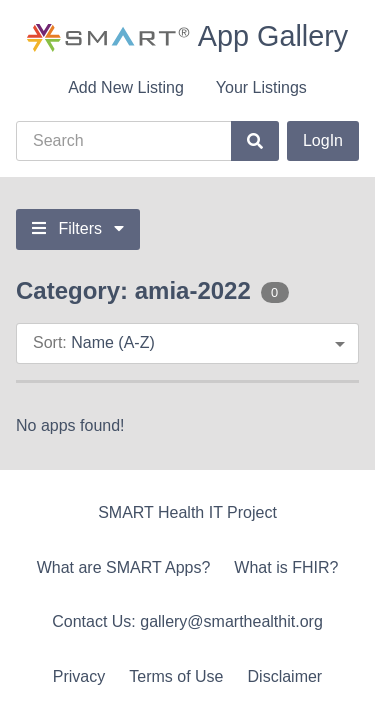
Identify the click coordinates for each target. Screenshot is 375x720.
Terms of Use (176, 676)
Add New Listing (126, 87)
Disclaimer (285, 676)
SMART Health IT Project (187, 512)
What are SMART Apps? (124, 567)
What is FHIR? (286, 567)
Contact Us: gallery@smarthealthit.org (187, 621)
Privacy (79, 676)
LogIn (323, 140)
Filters (78, 228)
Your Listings (261, 87)
